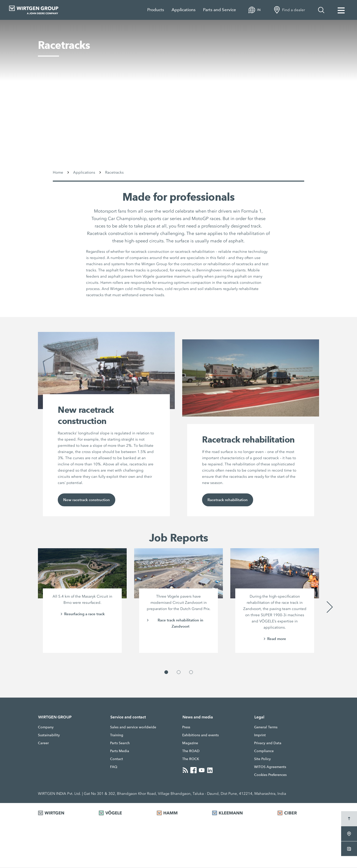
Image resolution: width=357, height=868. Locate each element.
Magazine (190, 743)
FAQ (114, 767)
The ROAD (191, 751)
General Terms (266, 727)
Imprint (260, 735)
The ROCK (191, 759)
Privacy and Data (268, 743)
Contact (117, 759)
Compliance (264, 751)
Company (46, 727)
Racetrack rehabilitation (228, 500)
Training (117, 735)
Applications (184, 10)
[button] (166, 672)
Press (186, 727)
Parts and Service (220, 10)
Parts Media (120, 751)
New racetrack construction (87, 500)
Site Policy (262, 759)
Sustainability (49, 735)
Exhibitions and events (200, 735)
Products (156, 10)
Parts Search (120, 743)
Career (43, 743)
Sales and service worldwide (133, 727)
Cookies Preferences (270, 775)
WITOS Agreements (270, 767)
